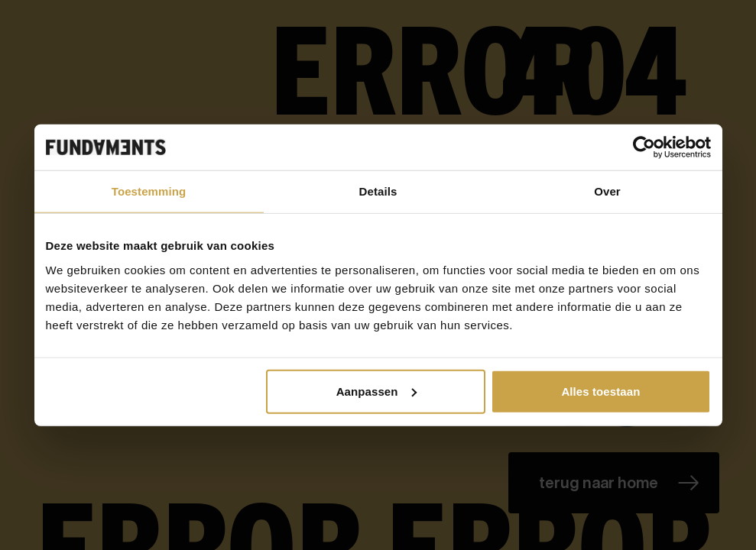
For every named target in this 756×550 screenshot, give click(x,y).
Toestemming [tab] (149, 191)
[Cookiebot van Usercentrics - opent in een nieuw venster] (644, 147)
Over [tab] (607, 191)
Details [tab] (378, 191)
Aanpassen (376, 391)
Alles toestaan (600, 391)
